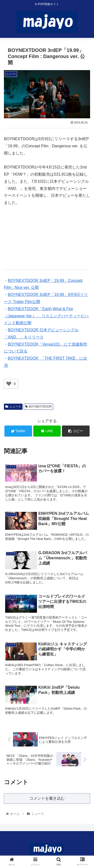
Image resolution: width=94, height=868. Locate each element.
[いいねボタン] (9, 384)
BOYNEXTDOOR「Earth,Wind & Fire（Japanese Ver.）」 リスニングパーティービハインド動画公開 (46, 316)
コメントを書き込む (47, 798)
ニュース (13, 407)
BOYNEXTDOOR (38, 407)
